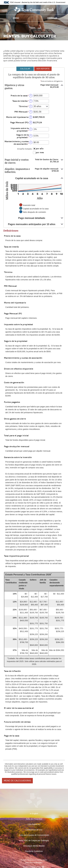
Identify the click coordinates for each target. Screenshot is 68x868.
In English (34, 814)
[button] (34, 87)
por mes (40, 152)
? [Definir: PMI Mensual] (31, 112)
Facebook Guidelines (34, 851)
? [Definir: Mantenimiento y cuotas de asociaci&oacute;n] (31, 142)
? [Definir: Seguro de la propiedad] (31, 136)
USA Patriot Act (34, 824)
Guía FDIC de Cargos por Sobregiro (34, 840)
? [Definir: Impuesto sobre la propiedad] (31, 129)
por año (40, 149)
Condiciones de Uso (34, 830)
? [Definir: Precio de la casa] (31, 96)
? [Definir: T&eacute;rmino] (31, 106)
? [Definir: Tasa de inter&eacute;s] (31, 101)
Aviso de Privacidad (34, 819)
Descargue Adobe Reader (34, 846)
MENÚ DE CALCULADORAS (17, 781)
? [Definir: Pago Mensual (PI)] (31, 122)
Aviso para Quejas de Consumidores (34, 835)
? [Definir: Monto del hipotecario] (31, 117)
